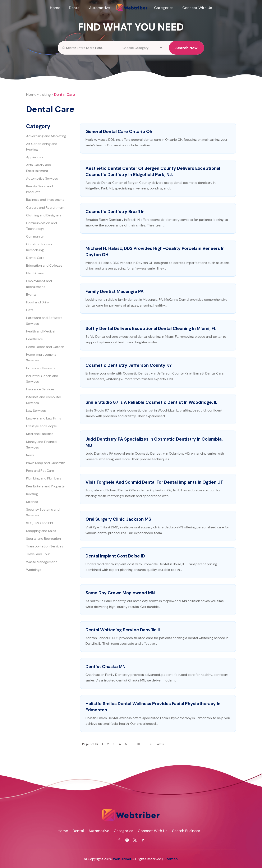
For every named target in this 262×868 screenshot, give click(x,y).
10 (139, 744)
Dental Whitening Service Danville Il (123, 630)
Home (55, 8)
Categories (164, 8)
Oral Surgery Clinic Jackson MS (118, 519)
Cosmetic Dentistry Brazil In (115, 212)
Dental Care (65, 95)
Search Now (187, 51)
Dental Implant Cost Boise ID (115, 556)
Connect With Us (197, 8)
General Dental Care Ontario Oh (119, 132)
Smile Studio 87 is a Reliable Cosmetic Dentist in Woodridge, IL (151, 402)
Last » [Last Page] (160, 744)
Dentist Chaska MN (105, 667)
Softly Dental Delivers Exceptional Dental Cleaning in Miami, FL (151, 329)
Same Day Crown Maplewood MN (120, 593)
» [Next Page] (151, 744)
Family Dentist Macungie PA (115, 291)
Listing (45, 95)
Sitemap (171, 859)
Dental (75, 8)
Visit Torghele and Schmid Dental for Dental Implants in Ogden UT (154, 482)
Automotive (99, 8)
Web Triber (122, 859)
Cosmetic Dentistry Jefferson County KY (129, 365)
